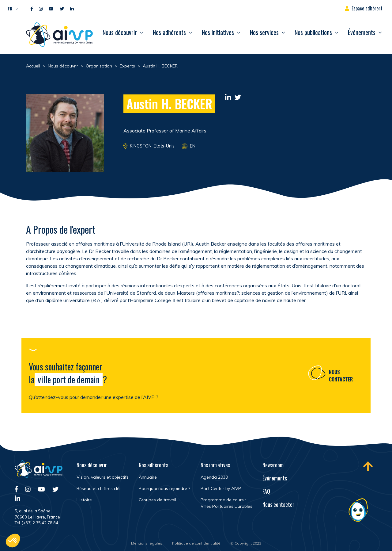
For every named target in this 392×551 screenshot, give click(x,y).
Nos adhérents (169, 32)
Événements (362, 32)
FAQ (266, 491)
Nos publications (313, 32)
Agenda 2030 (214, 477)
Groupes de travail (157, 500)
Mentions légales (147, 543)
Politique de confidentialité (196, 543)
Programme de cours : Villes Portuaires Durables (226, 503)
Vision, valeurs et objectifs (103, 477)
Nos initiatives (218, 32)
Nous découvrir (120, 32)
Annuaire (148, 477)
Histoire (84, 500)
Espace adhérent (367, 8)
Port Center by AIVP (221, 488)
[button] (11, 8)
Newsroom (273, 465)
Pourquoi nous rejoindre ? (164, 488)
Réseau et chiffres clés (99, 488)
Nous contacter (341, 377)
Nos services (264, 32)
